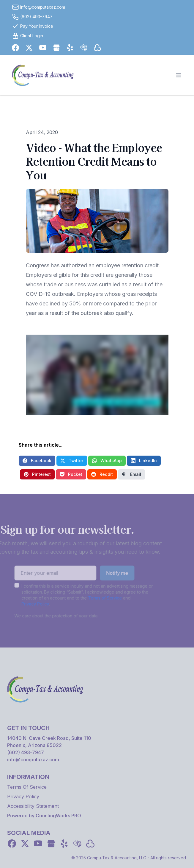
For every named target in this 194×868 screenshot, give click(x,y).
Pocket (71, 474)
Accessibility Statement (33, 806)
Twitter (72, 461)
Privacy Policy (27, 604)
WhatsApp (107, 461)
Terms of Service (96, 598)
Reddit (102, 474)
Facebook (37, 461)
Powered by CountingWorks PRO (44, 816)
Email (131, 474)
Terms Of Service (27, 787)
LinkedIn (144, 461)
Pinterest (37, 474)
